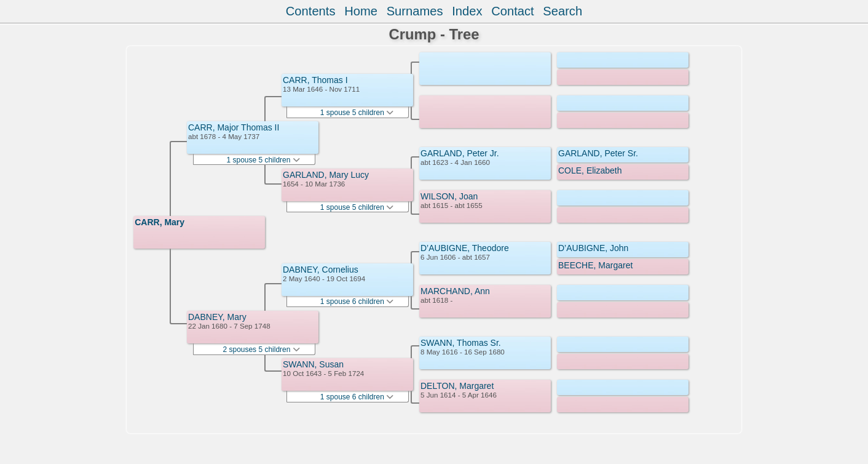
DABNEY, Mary (217, 317)
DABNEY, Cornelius (321, 270)
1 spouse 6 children (357, 302)
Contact (512, 11)
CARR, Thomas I (315, 80)
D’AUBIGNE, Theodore (465, 248)
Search (562, 11)
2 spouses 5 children (261, 350)
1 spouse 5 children (263, 160)
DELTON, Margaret (457, 386)
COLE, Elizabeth (590, 170)
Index (467, 11)
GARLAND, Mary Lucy (326, 175)
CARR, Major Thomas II (234, 127)
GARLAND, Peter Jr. (460, 153)
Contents (311, 11)
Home (361, 11)
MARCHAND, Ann (455, 291)
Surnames (415, 11)
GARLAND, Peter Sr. (598, 153)
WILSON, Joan (449, 196)
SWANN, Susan (313, 364)
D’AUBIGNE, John (593, 248)
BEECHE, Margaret (595, 265)
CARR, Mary (160, 222)
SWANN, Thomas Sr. (461, 343)
